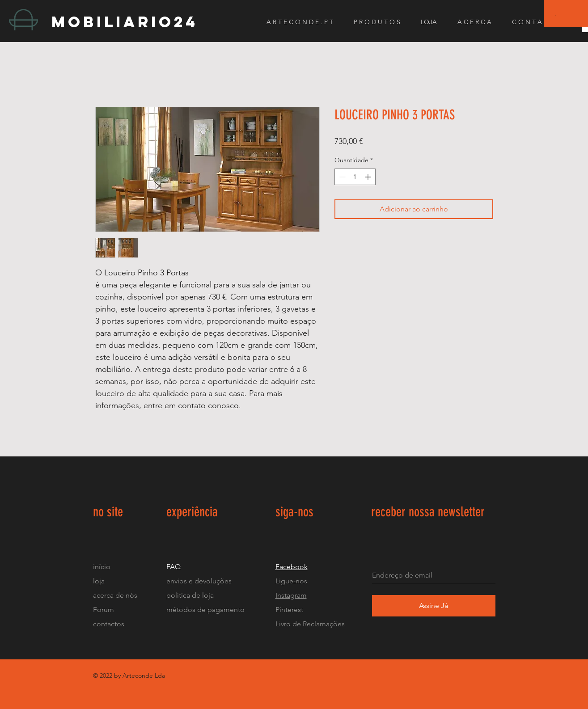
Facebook (292, 567)
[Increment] (369, 177)
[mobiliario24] (131, 22)
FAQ (173, 567)
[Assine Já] (434, 606)
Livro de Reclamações (310, 624)
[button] (556, 15)
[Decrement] (341, 177)
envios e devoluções (199, 581)
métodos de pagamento (205, 610)
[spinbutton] (355, 177)
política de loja (191, 595)
